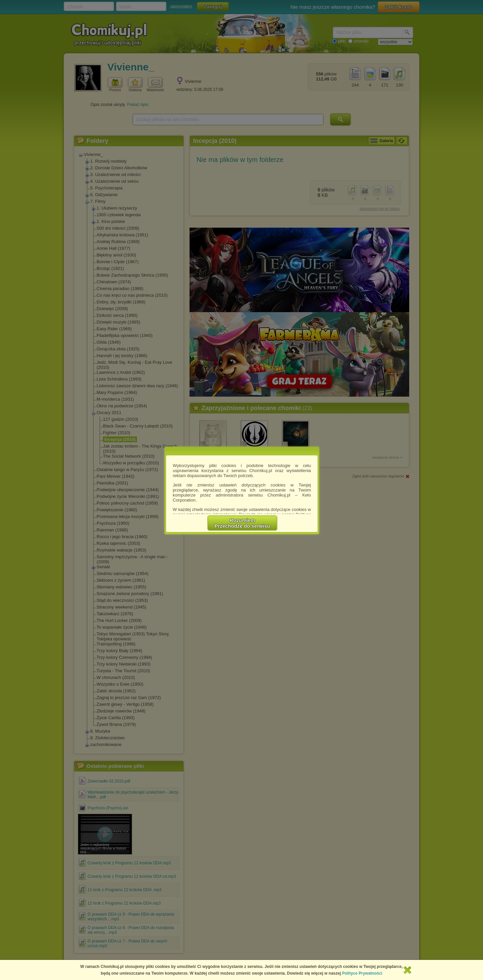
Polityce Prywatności (362, 973)
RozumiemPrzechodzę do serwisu (243, 523)
